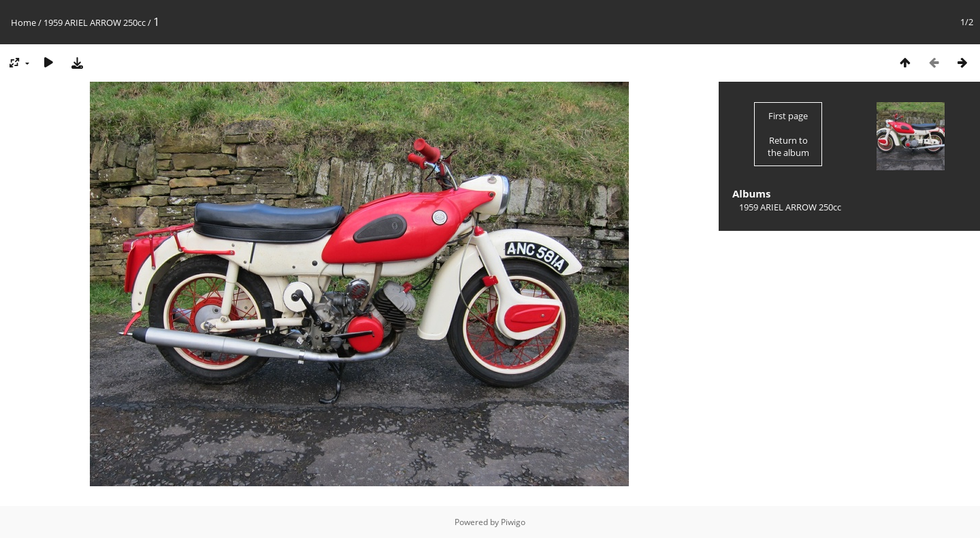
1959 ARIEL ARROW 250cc (95, 22)
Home (23, 22)
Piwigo (513, 522)
